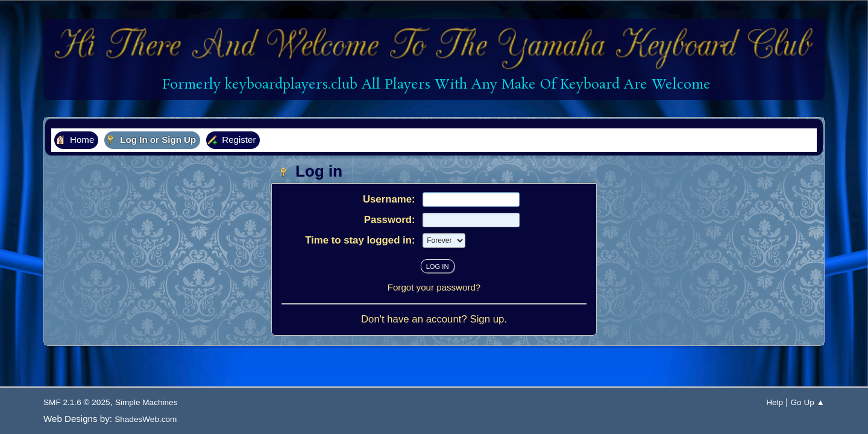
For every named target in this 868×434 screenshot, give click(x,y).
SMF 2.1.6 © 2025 (77, 402)
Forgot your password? (434, 287)
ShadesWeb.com (146, 419)
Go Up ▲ (807, 402)
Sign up (487, 319)
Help (775, 402)
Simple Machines (146, 402)
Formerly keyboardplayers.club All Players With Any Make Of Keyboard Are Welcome (434, 85)
